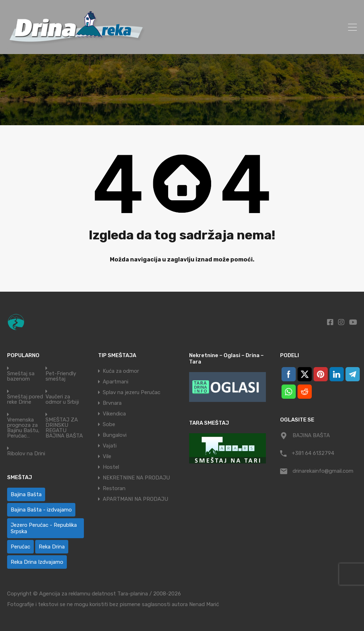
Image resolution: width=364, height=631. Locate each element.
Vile (107, 456)
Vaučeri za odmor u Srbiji (62, 399)
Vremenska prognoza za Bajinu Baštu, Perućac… (23, 428)
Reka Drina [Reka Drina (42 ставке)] (52, 547)
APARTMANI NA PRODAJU (135, 499)
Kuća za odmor (121, 371)
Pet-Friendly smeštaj (61, 376)
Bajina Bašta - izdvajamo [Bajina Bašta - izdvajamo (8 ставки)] (41, 510)
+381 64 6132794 (313, 453)
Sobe (109, 424)
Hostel (111, 467)
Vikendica (114, 414)
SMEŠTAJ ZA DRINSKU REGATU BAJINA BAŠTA (64, 428)
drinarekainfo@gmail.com (323, 471)
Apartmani (116, 382)
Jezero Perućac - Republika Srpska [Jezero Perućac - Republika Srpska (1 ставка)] (44, 528)
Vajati (110, 446)
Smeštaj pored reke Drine (25, 399)
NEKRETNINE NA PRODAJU (136, 478)
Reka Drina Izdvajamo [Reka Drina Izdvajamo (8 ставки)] (37, 562)
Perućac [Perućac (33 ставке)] (20, 547)
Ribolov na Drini (26, 454)
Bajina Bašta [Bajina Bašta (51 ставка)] (26, 494)
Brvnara (112, 403)
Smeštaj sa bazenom (21, 376)
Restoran (114, 488)
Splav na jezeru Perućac (132, 392)
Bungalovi (115, 435)
